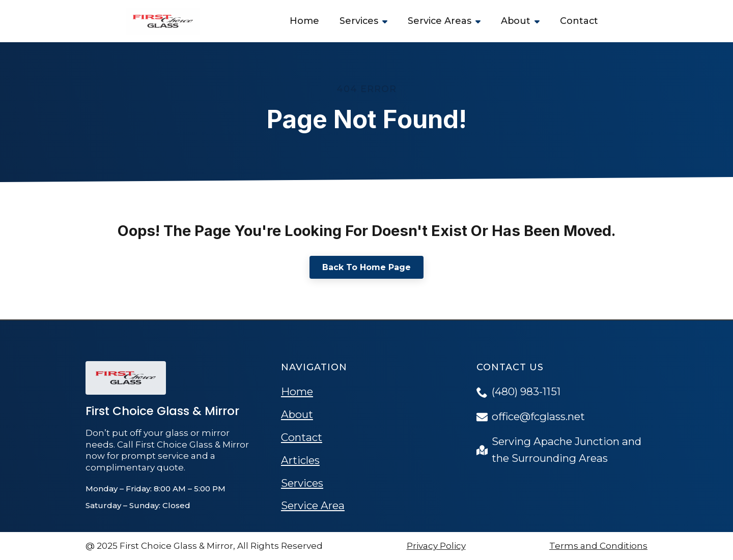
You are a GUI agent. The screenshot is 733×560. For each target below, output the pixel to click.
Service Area (313, 505)
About (516, 21)
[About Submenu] (540, 21)
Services (359, 21)
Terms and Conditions (598, 546)
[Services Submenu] (388, 21)
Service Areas (440, 21)
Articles (300, 460)
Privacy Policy (436, 546)
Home (304, 21)
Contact (579, 21)
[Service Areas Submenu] (481, 21)
